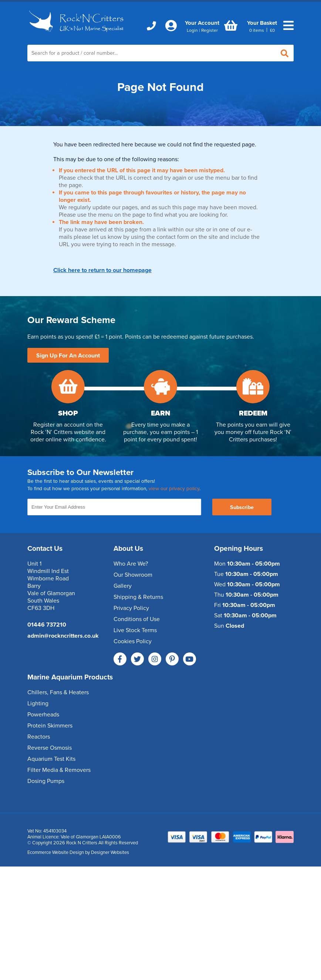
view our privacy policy (174, 489)
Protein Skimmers (50, 726)
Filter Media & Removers (59, 770)
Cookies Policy (133, 641)
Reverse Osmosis (50, 748)
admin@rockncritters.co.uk (63, 636)
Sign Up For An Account (68, 356)
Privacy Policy (131, 608)
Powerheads (43, 715)
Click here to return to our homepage (102, 270)
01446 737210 (47, 625)
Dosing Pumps (46, 781)
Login (192, 30)
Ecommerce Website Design (56, 852)
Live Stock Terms (135, 630)
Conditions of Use (137, 619)
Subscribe (242, 507)
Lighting (38, 703)
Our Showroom (133, 575)
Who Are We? (131, 564)
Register (210, 30)
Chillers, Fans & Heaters (58, 692)
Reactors (39, 737)
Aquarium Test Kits (51, 759)
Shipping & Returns (138, 597)
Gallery (123, 586)
